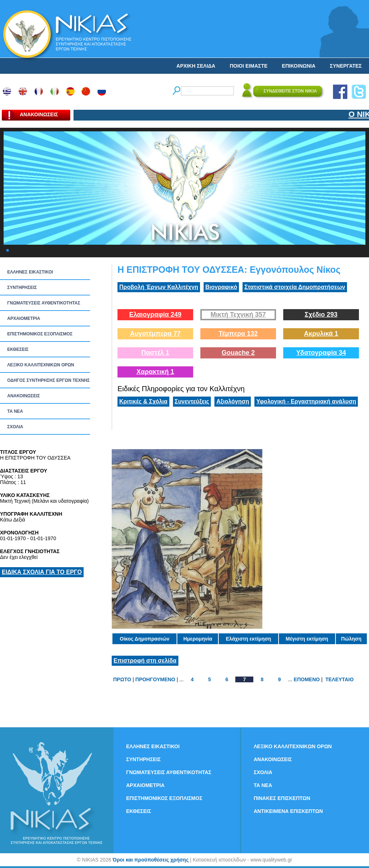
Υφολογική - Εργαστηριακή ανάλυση (306, 401)
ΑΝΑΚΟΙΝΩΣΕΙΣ (24, 396)
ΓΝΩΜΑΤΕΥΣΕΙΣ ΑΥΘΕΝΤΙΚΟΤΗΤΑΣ (44, 303)
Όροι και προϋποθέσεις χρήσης (150, 860)
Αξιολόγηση (233, 401)
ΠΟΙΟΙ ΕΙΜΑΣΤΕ (248, 66)
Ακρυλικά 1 (321, 334)
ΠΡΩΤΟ (122, 679)
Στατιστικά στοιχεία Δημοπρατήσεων (295, 287)
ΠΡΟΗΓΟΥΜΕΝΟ (155, 679)
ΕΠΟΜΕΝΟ (307, 679)
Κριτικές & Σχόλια (143, 401)
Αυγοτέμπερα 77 (155, 334)
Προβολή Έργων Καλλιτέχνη (159, 287)
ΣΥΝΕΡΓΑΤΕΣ (346, 66)
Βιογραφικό (221, 287)
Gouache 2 (238, 353)
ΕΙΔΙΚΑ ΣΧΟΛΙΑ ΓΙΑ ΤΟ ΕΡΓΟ (42, 572)
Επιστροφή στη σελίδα (145, 661)
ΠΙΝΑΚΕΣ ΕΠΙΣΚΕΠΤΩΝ (282, 798)
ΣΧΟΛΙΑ (15, 427)
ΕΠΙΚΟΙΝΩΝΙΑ (299, 66)
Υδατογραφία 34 (321, 353)
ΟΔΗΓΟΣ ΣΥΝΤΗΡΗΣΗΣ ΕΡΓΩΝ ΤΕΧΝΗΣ (48, 380)
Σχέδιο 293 (321, 315)
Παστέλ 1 (155, 353)
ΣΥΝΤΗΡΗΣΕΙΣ (22, 288)
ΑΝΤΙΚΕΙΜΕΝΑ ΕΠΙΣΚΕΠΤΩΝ (288, 811)
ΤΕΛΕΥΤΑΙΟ (339, 679)
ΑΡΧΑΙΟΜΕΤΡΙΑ (24, 318)
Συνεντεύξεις (192, 401)
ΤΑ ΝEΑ (15, 411)
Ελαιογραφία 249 (155, 315)
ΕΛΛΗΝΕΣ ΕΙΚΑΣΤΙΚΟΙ (30, 272)
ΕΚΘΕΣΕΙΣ (18, 349)
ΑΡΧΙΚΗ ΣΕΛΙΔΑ (196, 66)
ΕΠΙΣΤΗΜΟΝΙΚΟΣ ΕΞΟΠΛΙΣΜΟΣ (40, 334)
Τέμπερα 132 (238, 334)
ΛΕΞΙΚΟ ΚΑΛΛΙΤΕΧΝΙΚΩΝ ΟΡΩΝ (41, 365)
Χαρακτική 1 (155, 372)
